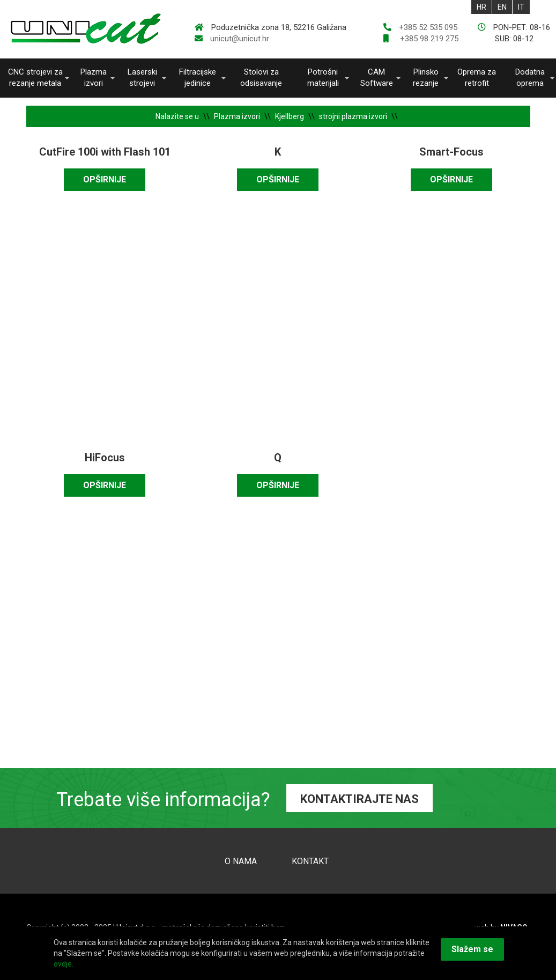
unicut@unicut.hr (240, 39)
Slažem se (472, 949)
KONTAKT (310, 861)
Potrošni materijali (323, 78)
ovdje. (64, 964)
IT (521, 7)
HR (481, 7)
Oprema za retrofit (477, 78)
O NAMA (241, 861)
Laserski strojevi (142, 78)
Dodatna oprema (530, 78)
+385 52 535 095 (428, 27)
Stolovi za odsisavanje (261, 78)
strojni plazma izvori (353, 116)
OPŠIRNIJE (105, 179)
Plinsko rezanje (426, 78)
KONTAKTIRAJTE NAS (359, 799)
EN (502, 7)
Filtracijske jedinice (198, 78)
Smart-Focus (451, 152)
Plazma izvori (94, 78)
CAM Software (377, 78)
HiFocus (105, 458)
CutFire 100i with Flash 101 (105, 152)
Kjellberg (290, 116)
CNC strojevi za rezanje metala (35, 78)
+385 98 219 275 (428, 39)
